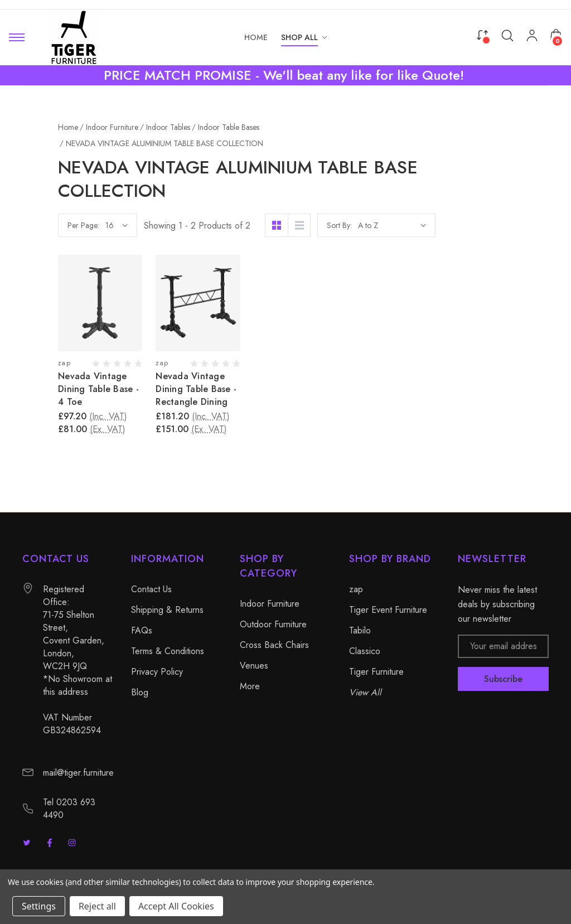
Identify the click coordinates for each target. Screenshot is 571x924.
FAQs (142, 630)
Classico (365, 651)
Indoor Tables (56, 197)
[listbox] (505, 225)
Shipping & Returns (167, 610)
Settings (39, 906)
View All (365, 692)
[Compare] (482, 35)
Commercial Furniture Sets (79, 273)
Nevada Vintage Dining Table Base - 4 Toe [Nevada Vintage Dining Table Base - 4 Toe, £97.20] (212, 389)
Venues (37, 330)
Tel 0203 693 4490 (69, 809)
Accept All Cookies (176, 906)
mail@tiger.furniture (78, 773)
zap (356, 589)
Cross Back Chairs (57, 311)
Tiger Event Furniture (388, 610)
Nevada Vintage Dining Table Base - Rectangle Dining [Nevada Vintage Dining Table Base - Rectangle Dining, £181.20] (309, 389)
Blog (140, 692)
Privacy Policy (157, 672)
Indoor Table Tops (73, 254)
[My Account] (532, 38)
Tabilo (360, 630)
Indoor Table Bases (76, 235)
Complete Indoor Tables (84, 216)
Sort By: (453, 225)
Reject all (97, 906)
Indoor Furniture (52, 159)
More (32, 349)
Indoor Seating (58, 178)
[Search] (507, 36)
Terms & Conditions (168, 651)
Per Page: (197, 225)
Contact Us (151, 589)
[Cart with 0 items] (556, 35)
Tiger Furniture (376, 672)
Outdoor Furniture (56, 292)
